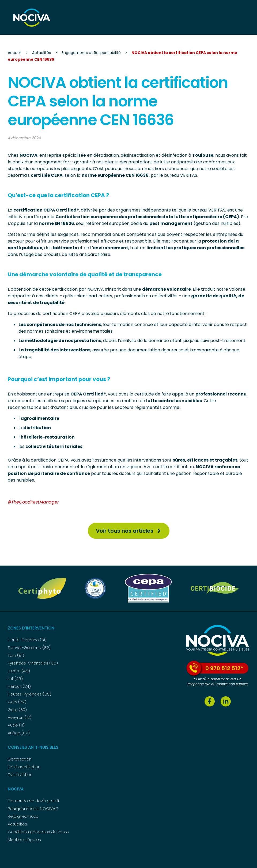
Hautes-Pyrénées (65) (29, 694)
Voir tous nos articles (125, 531)
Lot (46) (15, 679)
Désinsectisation (24, 767)
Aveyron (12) (20, 717)
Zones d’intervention (31, 628)
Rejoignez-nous (23, 816)
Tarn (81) (16, 655)
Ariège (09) (19, 733)
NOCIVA (16, 789)
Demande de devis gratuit (34, 801)
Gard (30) (17, 710)
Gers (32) (17, 702)
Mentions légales (24, 840)
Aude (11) (16, 725)
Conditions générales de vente (38, 832)
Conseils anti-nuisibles (33, 747)
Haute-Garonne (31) (27, 640)
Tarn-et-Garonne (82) (29, 648)
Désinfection (20, 775)
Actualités (41, 53)
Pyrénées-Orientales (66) (33, 663)
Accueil (15, 53)
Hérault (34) (19, 686)
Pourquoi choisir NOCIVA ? (33, 809)
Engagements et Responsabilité (91, 53)
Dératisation (20, 759)
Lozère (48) (19, 671)
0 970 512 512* (215, 668)
